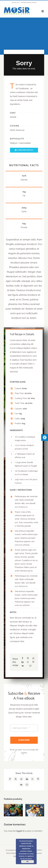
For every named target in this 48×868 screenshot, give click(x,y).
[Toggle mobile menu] (43, 11)
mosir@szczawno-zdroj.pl (28, 2)
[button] (6, 810)
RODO (39, 850)
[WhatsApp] (28, 662)
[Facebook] (23, 658)
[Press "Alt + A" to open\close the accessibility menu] (45, 437)
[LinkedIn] (23, 662)
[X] (28, 658)
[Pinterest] (33, 662)
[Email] (30, 666)
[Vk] (23, 666)
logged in (20, 831)
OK (28, 862)
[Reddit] (33, 658)
